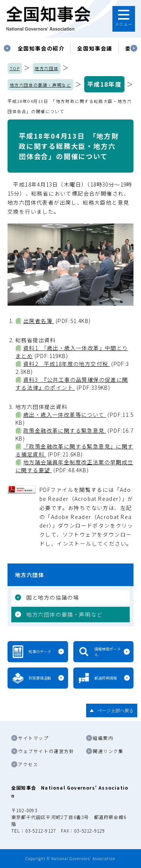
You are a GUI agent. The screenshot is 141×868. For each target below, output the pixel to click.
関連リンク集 (108, 751)
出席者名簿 (39, 321)
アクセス (28, 764)
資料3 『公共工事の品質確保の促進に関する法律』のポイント (72, 383)
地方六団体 (46, 68)
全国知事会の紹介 (41, 48)
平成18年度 (105, 84)
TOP (15, 68)
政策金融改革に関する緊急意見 (65, 430)
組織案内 (103, 738)
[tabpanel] (41, 48)
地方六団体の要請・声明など (41, 85)
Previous (7, 48)
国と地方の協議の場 (53, 597)
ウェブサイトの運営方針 (46, 751)
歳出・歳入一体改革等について (65, 415)
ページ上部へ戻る (115, 710)
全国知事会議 (95, 48)
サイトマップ (33, 738)
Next (134, 48)
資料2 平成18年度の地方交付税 (67, 364)
